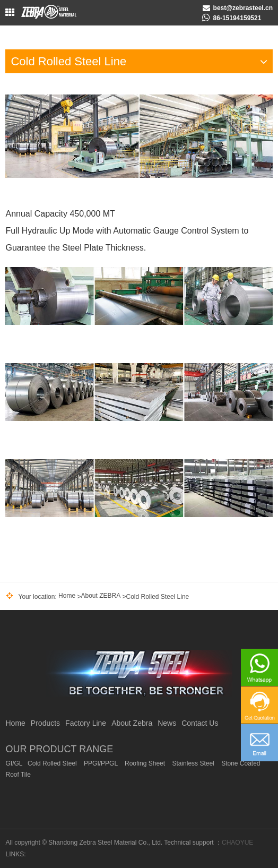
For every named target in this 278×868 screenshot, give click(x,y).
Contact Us (200, 723)
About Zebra (132, 723)
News (167, 723)
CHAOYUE (237, 843)
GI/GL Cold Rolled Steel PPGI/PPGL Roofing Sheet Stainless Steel (133, 769)
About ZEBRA (101, 596)
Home (67, 596)
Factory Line (86, 723)
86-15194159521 (237, 18)
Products (45, 723)
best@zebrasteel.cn (243, 8)
